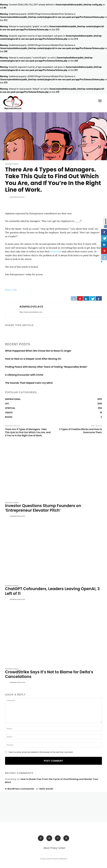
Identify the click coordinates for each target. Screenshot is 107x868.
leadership (56, 252)
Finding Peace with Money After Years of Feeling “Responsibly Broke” (46, 367)
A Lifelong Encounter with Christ (24, 375)
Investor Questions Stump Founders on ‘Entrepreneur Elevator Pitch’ (43, 508)
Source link (11, 290)
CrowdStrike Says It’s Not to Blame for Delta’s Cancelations (49, 674)
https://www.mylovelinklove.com (31, 312)
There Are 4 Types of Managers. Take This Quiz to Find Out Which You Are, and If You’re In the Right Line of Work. (28, 432)
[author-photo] (7, 516)
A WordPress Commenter (20, 789)
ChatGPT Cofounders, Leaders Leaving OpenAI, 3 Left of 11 (52, 591)
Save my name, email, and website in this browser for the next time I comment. (41, 752)
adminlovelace (17, 197)
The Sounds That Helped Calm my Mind (29, 383)
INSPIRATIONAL (12, 164)
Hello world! (46, 789)
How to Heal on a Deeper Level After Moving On (33, 359)
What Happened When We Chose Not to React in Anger (38, 351)
